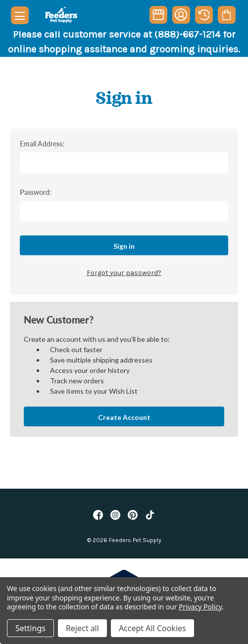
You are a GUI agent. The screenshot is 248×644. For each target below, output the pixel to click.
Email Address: (42, 143)
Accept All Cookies (152, 628)
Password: (36, 192)
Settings (30, 628)
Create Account (124, 417)
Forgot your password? (124, 273)
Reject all (82, 628)
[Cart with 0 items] (226, 15)
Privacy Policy (200, 607)
